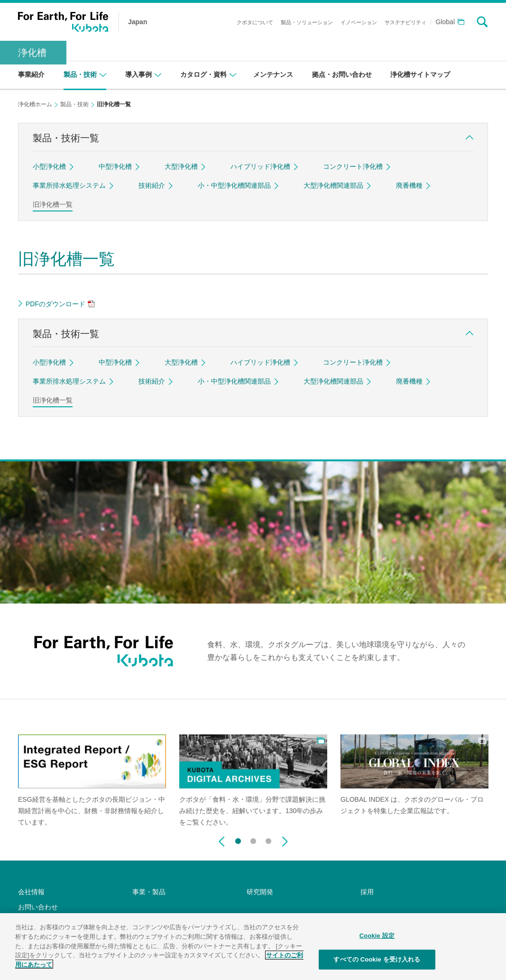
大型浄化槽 (181, 166)
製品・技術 (74, 104)
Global (445, 22)
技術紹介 (152, 185)
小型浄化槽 (49, 166)
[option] (92, 781)
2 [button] (253, 839)
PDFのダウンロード (55, 304)
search (482, 22)
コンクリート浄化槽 (353, 166)
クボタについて (255, 22)
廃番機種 (409, 185)
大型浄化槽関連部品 (333, 185)
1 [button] (238, 839)
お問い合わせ (38, 907)
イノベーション (359, 22)
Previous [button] (222, 842)
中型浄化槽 (115, 166)
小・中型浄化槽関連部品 (234, 185)
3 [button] (268, 839)
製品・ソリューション (307, 22)
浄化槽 (32, 53)
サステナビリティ (405, 22)
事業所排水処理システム (69, 185)
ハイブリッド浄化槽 (260, 166)
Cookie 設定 (377, 942)
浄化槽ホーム (35, 104)
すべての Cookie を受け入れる (377, 966)
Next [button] (285, 842)
